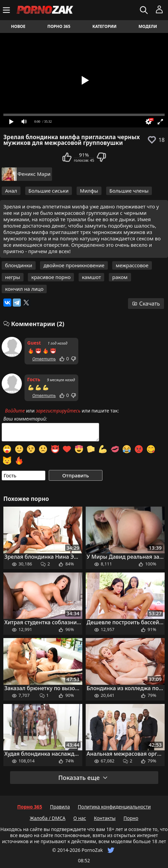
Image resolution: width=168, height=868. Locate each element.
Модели (148, 26)
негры (13, 277)
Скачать (146, 304)
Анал (11, 191)
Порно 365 (59, 26)
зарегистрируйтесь (58, 411)
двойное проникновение (74, 265)
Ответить (44, 359)
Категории (104, 26)
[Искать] (145, 10)
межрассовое (132, 265)
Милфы (89, 191)
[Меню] (7, 10)
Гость (34, 379)
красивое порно (51, 277)
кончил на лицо (24, 289)
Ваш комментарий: (25, 419)
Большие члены (129, 191)
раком (120, 277)
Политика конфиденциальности (114, 807)
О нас (80, 818)
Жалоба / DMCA (48, 818)
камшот (92, 277)
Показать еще (83, 778)
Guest (34, 343)
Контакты (105, 818)
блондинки (19, 265)
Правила (60, 807)
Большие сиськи (49, 191)
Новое (18, 26)
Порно (131, 818)
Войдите (15, 411)
